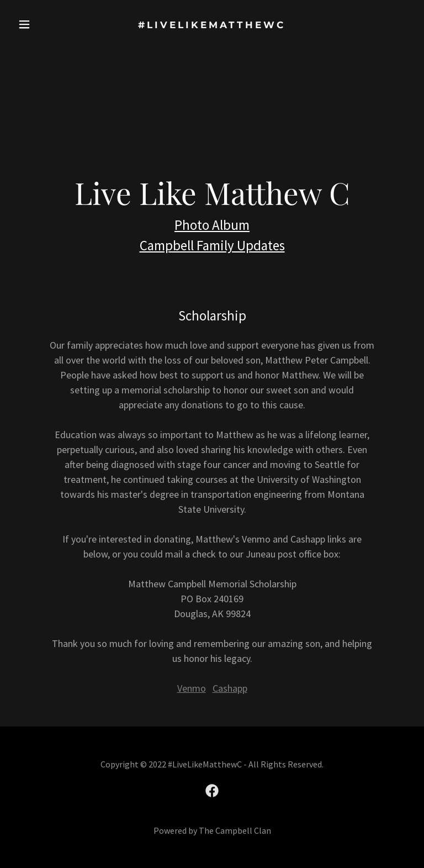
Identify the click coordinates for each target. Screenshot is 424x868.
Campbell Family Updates (212, 245)
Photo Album (212, 225)
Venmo (192, 688)
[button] (32, 24)
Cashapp (230, 688)
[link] (212, 25)
